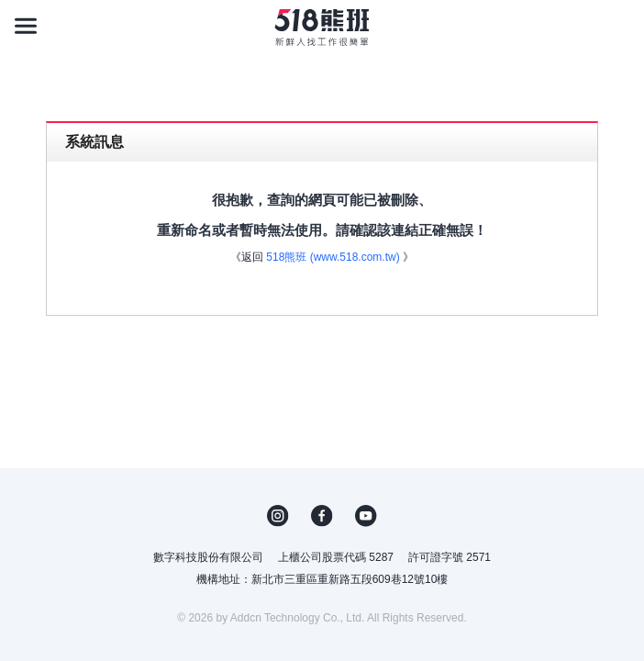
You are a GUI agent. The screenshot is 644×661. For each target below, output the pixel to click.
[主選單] (26, 26)
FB (322, 516)
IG (278, 516)
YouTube (366, 516)
